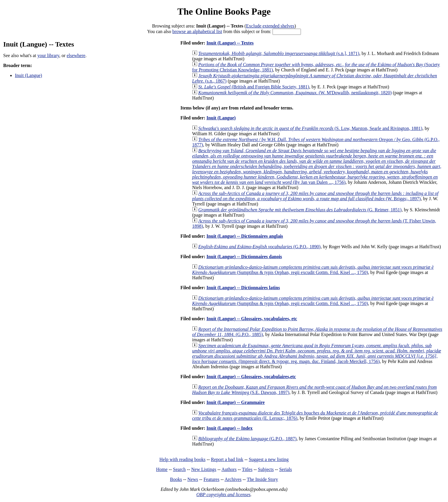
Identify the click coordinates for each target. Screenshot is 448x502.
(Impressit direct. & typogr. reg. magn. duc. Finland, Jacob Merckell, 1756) (317, 353)
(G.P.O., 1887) (247, 439)
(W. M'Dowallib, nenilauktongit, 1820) (295, 93)
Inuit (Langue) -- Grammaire (236, 402)
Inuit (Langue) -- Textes (230, 43)
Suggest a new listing (269, 459)
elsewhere (76, 55)
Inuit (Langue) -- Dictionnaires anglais (245, 236)
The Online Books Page (224, 11)
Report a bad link (227, 459)
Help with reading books (182, 459)
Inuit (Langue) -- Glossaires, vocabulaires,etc (251, 377)
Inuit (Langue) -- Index (230, 428)
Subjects (266, 469)
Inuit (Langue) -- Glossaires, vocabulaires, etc (252, 319)
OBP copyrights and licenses (223, 495)
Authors (229, 469)
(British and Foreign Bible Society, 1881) (254, 87)
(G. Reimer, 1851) (300, 210)
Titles (247, 469)
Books (176, 479)
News (193, 479)
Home (162, 469)
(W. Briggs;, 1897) (315, 196)
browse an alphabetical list (197, 31)
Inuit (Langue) (29, 75)
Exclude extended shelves (270, 26)
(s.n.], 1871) (279, 53)
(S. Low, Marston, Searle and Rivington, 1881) (310, 128)
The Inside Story (262, 479)
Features (211, 479)
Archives (233, 479)
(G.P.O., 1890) (259, 247)
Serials (286, 469)
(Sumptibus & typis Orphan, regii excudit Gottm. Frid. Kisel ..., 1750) (313, 270)
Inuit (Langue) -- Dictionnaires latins (243, 288)
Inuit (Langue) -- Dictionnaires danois (244, 257)
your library (48, 55)
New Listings (204, 469)
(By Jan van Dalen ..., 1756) (317, 166)
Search (180, 469)
